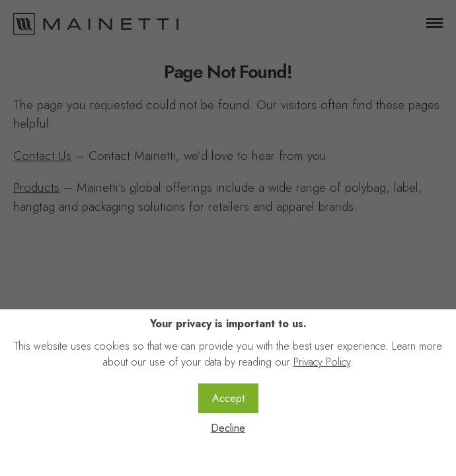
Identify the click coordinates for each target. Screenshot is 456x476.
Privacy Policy (322, 362)
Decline (228, 428)
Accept (228, 398)
